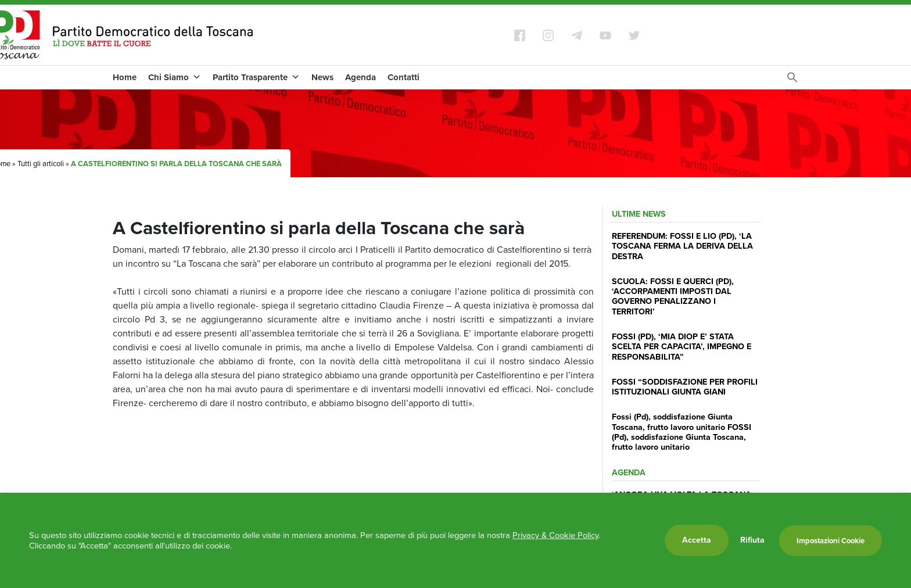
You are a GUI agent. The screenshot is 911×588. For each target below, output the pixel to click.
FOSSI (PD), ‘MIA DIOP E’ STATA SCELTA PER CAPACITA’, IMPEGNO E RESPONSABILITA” (682, 347)
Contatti (404, 77)
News (322, 77)
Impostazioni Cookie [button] (831, 541)
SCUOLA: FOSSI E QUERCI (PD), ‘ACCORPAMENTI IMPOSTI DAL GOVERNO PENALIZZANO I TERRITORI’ (673, 296)
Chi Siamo (175, 77)
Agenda (361, 77)
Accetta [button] (697, 540)
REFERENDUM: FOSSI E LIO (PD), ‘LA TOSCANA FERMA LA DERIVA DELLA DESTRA (682, 246)
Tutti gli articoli (41, 164)
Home (125, 77)
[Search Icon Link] (792, 80)
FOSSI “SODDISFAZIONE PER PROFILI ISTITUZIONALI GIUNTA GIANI (685, 387)
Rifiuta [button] (752, 540)
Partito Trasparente (256, 77)
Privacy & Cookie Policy (555, 535)
